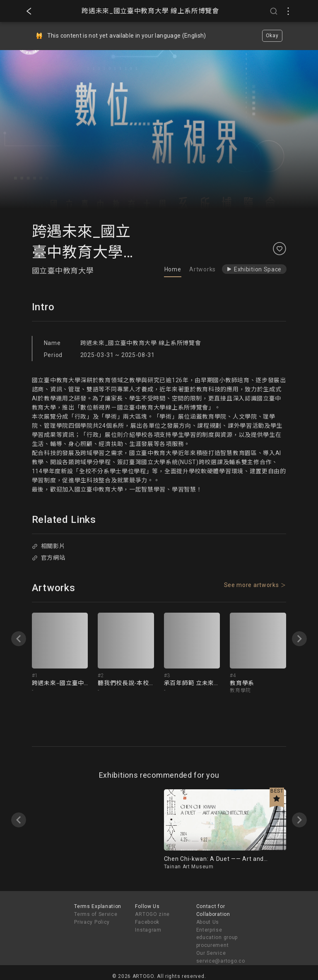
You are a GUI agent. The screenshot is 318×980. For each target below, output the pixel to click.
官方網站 (48, 558)
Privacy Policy (92, 922)
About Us (208, 922)
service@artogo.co (221, 961)
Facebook (147, 922)
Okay (272, 36)
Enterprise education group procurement (217, 938)
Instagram (148, 930)
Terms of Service (96, 914)
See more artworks (252, 585)
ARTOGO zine (152, 914)
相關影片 (48, 546)
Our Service (211, 953)
